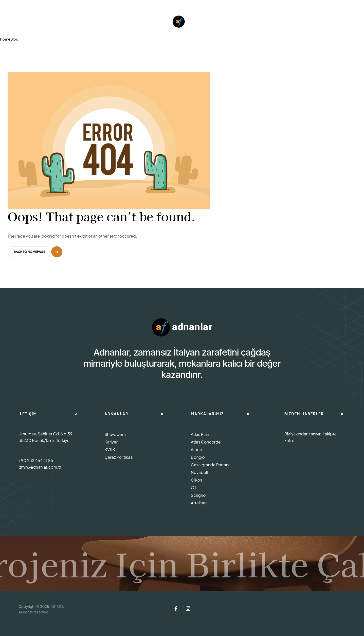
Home (5, 39)
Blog (14, 39)
